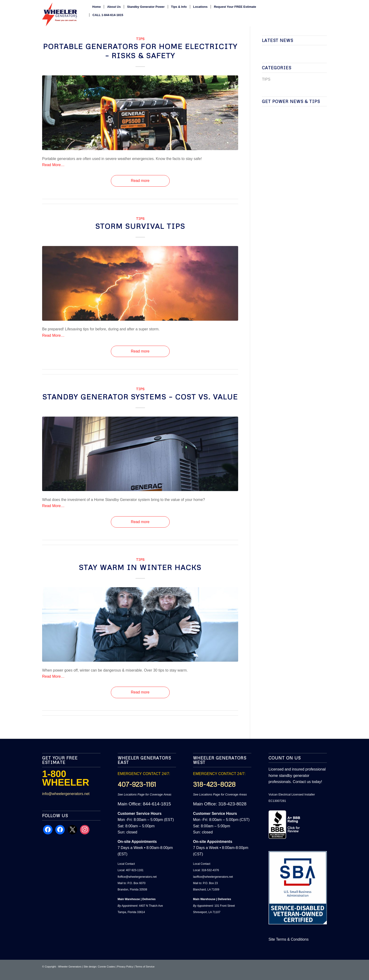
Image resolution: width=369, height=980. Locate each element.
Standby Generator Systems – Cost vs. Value (140, 397)
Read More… (53, 165)
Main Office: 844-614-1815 (144, 804)
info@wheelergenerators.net (66, 794)
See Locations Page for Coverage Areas (145, 794)
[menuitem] (96, 7)
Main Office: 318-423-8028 (220, 804)
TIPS (140, 39)
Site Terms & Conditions (289, 939)
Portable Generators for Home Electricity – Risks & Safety (140, 51)
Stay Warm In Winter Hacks (140, 567)
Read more (140, 181)
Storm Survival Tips (140, 226)
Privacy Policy (125, 967)
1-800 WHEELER (66, 778)
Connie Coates (106, 967)
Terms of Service (145, 967)
